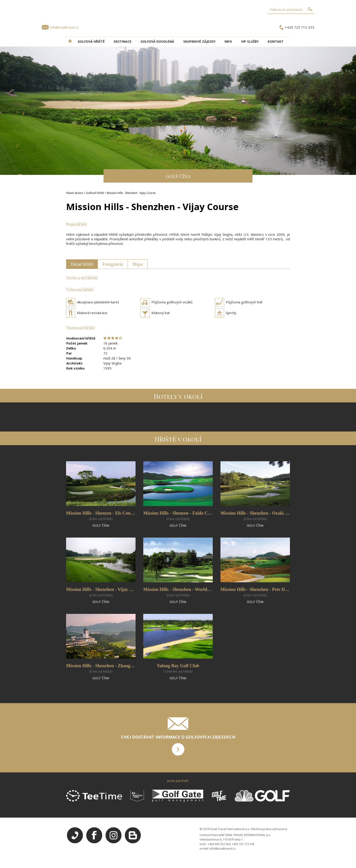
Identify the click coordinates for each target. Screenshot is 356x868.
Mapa (138, 264)
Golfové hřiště (95, 193)
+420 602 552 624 (219, 844)
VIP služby (250, 41)
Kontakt (276, 41)
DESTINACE (123, 41)
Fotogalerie (113, 264)
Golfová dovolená (157, 41)
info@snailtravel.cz (64, 27)
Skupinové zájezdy (199, 41)
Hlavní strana (74, 193)
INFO (228, 41)
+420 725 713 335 (300, 27)
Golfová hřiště (91, 41)
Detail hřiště (82, 264)
